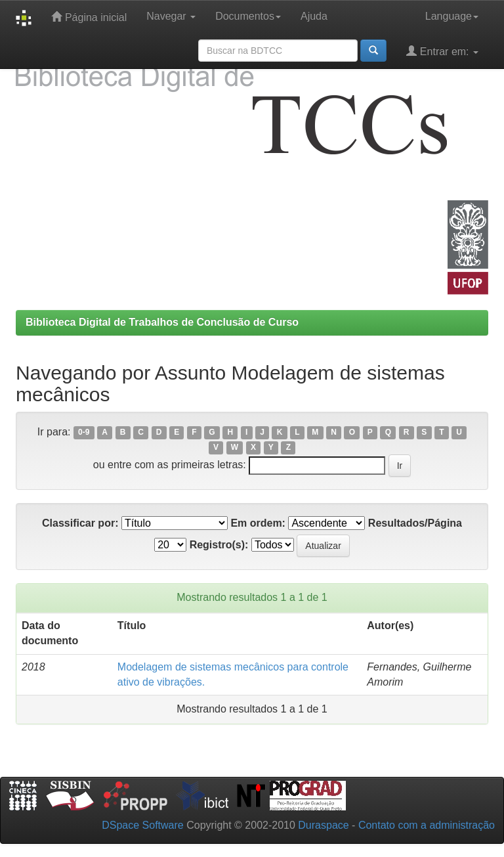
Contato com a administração (427, 825)
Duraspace (323, 825)
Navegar (171, 16)
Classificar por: (80, 523)
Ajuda (314, 16)
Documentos (248, 16)
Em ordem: (258, 523)
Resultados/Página (415, 523)
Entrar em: (442, 51)
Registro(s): (219, 545)
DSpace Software (143, 825)
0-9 (84, 433)
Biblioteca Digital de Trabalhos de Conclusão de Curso (162, 322)
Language (452, 16)
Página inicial (89, 17)
